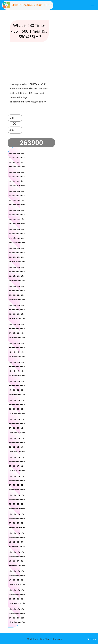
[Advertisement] (32, 63)
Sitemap (91, 639)
